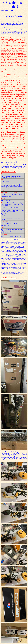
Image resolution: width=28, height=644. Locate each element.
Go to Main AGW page (9, 172)
